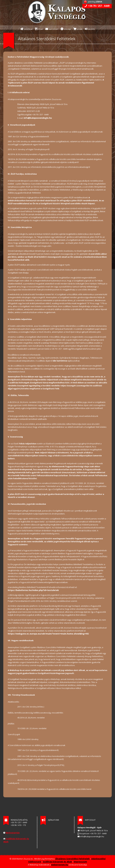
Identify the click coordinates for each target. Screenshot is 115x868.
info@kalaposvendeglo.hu (38, 118)
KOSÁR (78, 29)
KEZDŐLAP (27, 29)
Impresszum (80, 862)
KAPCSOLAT (52, 29)
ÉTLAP (39, 29)
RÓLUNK (66, 29)
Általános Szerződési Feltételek (73, 859)
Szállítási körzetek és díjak (57, 862)
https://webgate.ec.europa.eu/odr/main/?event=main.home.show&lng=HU (48, 634)
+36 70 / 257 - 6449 (97, 6)
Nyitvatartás (13, 833)
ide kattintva (60, 361)
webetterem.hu (60, 865)
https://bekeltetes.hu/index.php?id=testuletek (33, 590)
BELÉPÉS (90, 29)
